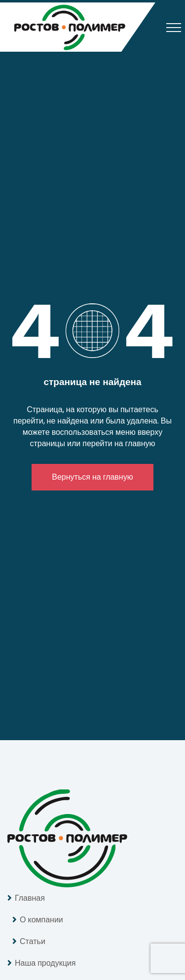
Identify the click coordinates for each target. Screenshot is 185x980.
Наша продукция (45, 963)
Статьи (33, 941)
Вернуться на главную (92, 477)
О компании (41, 920)
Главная (30, 898)
